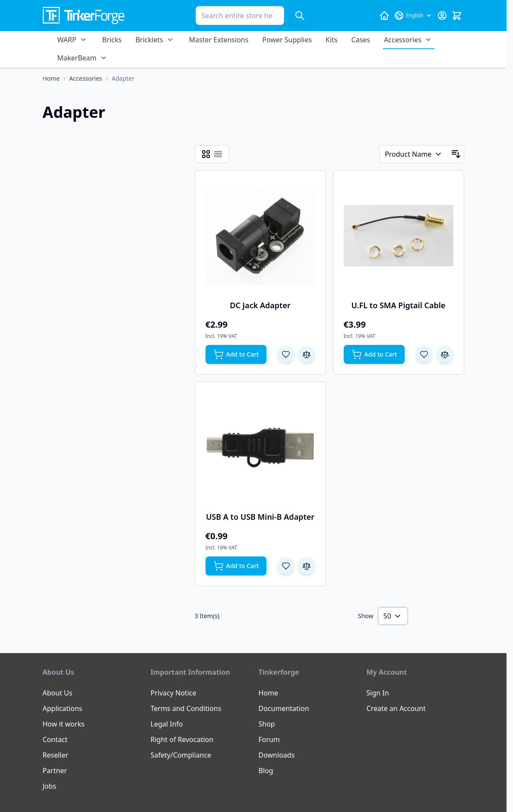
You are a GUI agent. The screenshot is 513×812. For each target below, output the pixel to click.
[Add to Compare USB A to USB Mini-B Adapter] (307, 566)
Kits (331, 40)
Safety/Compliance (181, 755)
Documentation (284, 708)
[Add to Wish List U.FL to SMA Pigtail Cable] (424, 354)
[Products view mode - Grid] (206, 154)
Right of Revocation (182, 739)
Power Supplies (287, 40)
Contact (55, 739)
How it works (64, 724)
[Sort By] (414, 154)
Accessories (403, 40)
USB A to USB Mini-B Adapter (260, 517)
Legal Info (167, 724)
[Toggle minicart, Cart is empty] (457, 16)
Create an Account (396, 708)
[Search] (300, 16)
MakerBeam (77, 58)
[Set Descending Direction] (456, 154)
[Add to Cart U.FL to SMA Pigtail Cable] (374, 354)
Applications (63, 708)
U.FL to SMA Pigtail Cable (399, 305)
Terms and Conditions (186, 708)
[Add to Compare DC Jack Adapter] (307, 354)
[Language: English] (413, 16)
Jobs (50, 786)
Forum (269, 739)
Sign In (378, 693)
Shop (267, 724)
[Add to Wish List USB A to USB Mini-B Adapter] (286, 566)
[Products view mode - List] (218, 154)
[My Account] (442, 16)
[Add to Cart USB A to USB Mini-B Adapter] (236, 566)
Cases (361, 40)
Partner (55, 771)
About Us (58, 693)
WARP (67, 40)
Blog (266, 771)
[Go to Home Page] (51, 79)
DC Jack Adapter (260, 305)
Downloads (277, 755)
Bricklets (149, 40)
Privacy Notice (174, 693)
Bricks (112, 40)
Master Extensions (219, 40)
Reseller (56, 755)
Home (269, 693)
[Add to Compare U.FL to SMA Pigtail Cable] (445, 354)
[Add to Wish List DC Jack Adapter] (286, 354)
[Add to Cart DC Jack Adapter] (236, 354)
